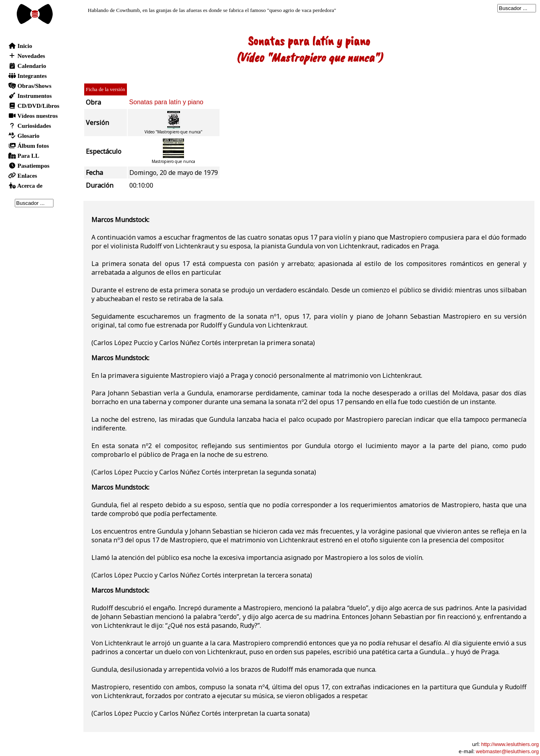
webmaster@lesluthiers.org (507, 751)
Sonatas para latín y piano (166, 102)
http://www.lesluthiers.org (510, 744)
